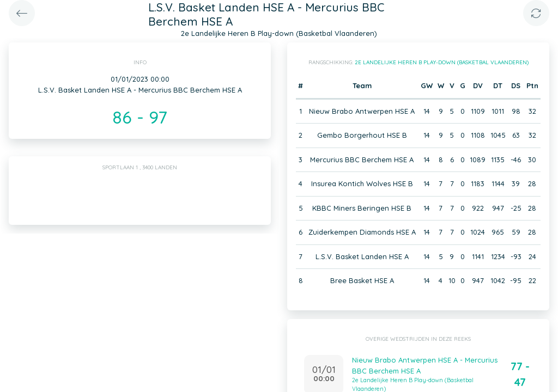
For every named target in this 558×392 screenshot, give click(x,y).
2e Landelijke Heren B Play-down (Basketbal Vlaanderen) (442, 62)
